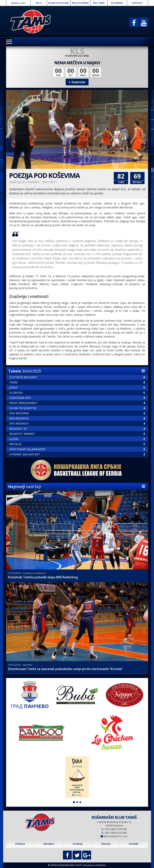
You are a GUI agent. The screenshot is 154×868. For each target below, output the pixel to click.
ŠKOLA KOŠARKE (80, 3)
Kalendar (77, 82)
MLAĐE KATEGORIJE (59, 3)
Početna (20, 844)
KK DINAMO (117, 3)
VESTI (39, 3)
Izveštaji (77, 844)
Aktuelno (49, 844)
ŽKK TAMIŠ (99, 3)
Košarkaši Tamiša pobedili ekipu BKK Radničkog (43, 577)
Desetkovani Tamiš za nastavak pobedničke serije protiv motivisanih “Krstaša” (65, 669)
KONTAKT (137, 3)
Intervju (106, 844)
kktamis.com (18, 3)
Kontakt (134, 844)
